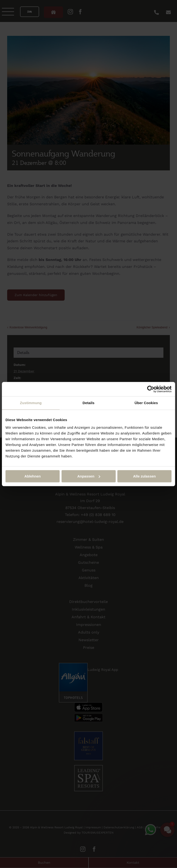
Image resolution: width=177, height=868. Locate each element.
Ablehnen (32, 476)
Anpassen (89, 476)
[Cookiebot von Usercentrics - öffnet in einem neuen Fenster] (151, 389)
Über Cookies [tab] (146, 403)
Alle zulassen (144, 476)
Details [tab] (88, 403)
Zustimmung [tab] (31, 403)
